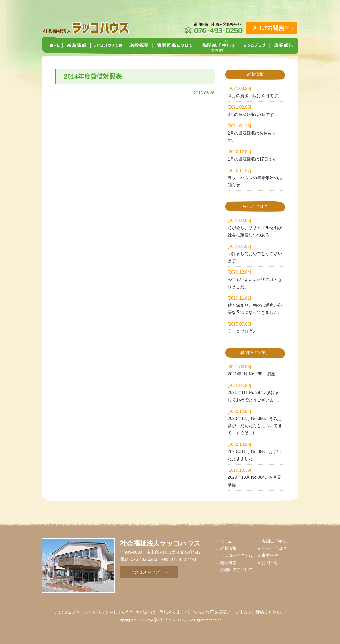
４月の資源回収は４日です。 (255, 96)
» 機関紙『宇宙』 (274, 541)
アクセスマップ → (149, 572)
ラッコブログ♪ (241, 331)
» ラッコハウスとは (235, 555)
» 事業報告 (268, 555)
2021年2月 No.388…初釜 (251, 374)
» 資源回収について (235, 570)
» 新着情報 (226, 548)
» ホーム (224, 541)
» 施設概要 (226, 563)
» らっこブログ (272, 548)
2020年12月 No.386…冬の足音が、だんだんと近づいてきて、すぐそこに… (255, 426)
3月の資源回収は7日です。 (253, 115)
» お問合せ (268, 563)
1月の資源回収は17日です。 (254, 159)
